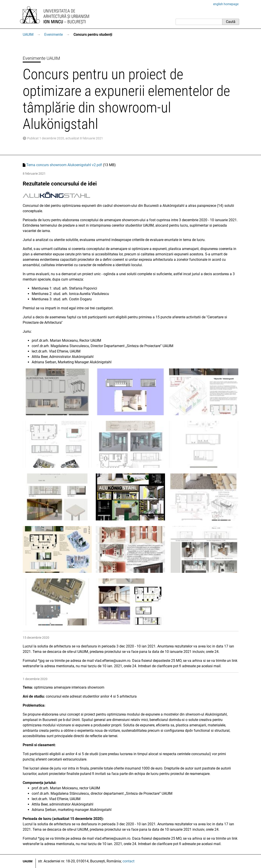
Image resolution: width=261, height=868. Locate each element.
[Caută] (199, 22)
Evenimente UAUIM (41, 58)
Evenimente (54, 35)
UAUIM (28, 35)
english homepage (226, 4)
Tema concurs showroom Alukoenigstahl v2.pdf (64, 165)
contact (128, 861)
